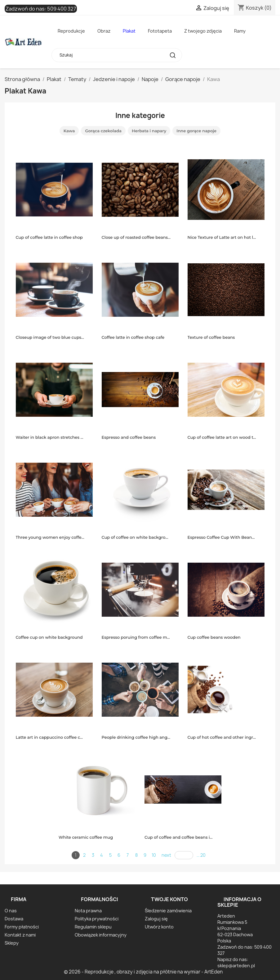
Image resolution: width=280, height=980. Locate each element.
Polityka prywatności (97, 919)
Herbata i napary (149, 131)
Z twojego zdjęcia (203, 31)
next (166, 855)
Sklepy (12, 943)
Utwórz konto (159, 927)
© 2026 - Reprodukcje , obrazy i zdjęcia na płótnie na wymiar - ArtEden (143, 972)
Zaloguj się (156, 919)
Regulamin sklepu (93, 927)
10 (154, 855)
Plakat (129, 31)
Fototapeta (160, 31)
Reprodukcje (71, 31)
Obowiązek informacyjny (101, 935)
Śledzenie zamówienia (168, 911)
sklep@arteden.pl (236, 966)
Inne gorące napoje (196, 131)
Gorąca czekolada (103, 131)
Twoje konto (169, 899)
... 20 (201, 855)
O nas (11, 911)
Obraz (104, 31)
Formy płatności (22, 927)
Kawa (69, 131)
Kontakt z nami (20, 935)
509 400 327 (62, 9)
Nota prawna (88, 911)
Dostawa (14, 919)
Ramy (240, 31)
